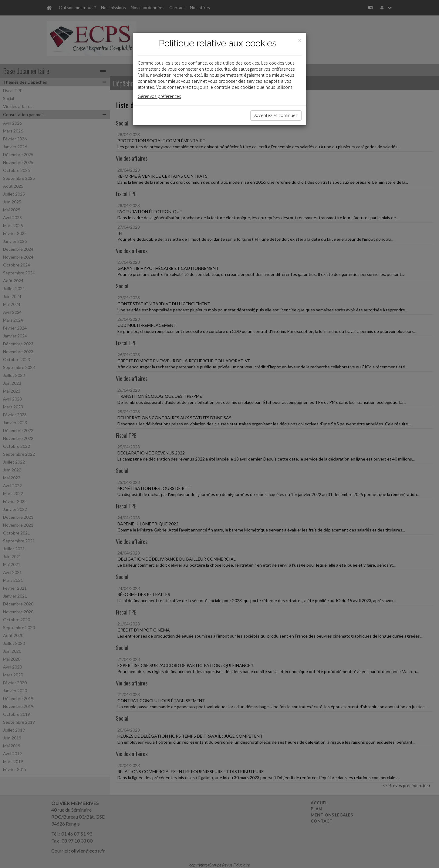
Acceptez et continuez (276, 115)
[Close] (300, 40)
